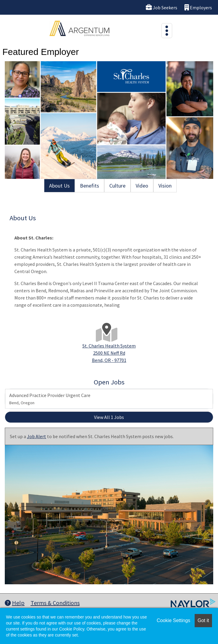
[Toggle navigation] (167, 31)
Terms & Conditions (55, 603)
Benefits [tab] (90, 186)
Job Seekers (162, 7)
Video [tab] (142, 186)
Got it (203, 620)
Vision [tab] (165, 186)
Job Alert (37, 436)
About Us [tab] (59, 186)
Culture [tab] (117, 186)
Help (15, 603)
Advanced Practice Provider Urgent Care (50, 399)
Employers (198, 7)
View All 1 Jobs (109, 417)
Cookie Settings (173, 620)
